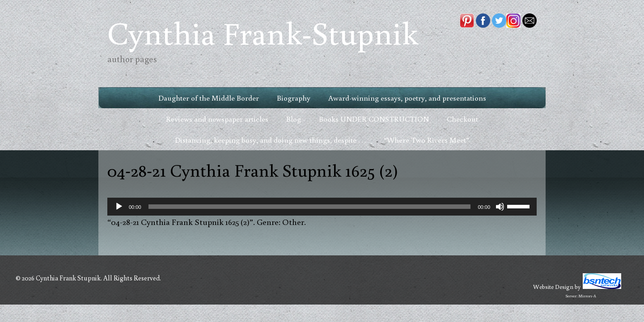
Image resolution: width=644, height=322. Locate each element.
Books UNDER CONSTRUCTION (374, 119)
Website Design (553, 287)
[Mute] (500, 207)
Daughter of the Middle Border (209, 98)
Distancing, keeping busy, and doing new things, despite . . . (270, 140)
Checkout (462, 119)
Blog (294, 119)
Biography (294, 98)
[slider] (310, 207)
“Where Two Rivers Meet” (426, 140)
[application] (322, 207)
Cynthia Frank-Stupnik (263, 32)
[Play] (119, 207)
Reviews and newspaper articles (217, 119)
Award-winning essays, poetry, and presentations (407, 98)
